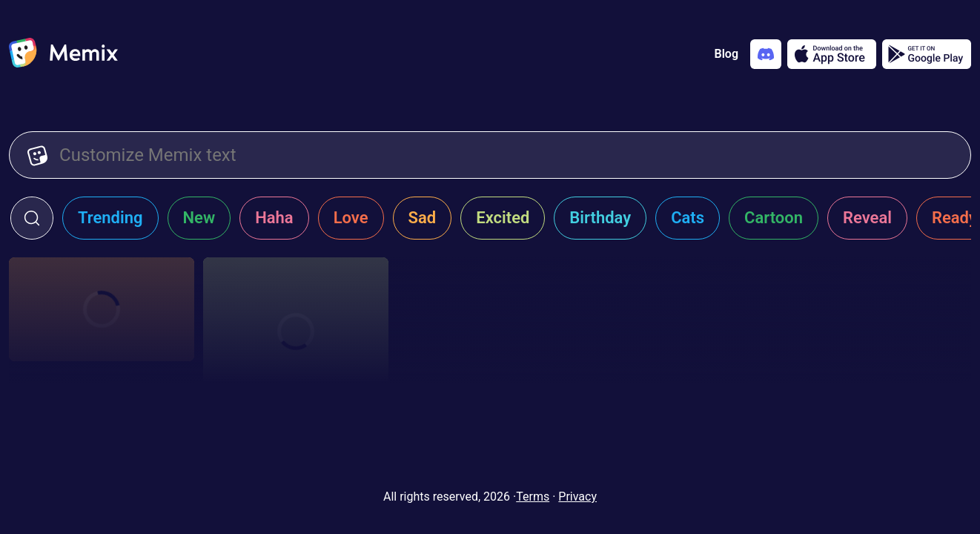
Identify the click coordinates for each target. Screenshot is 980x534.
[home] (63, 54)
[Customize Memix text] (506, 155)
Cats (688, 218)
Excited (503, 218)
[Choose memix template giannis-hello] (296, 332)
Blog (726, 54)
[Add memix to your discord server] (766, 54)
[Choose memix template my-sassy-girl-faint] (102, 309)
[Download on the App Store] (832, 54)
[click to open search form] (32, 218)
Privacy (577, 497)
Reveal (867, 218)
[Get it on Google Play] (927, 54)
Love (351, 218)
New (199, 218)
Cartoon (774, 218)
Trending (110, 218)
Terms (533, 497)
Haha (274, 218)
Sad (423, 218)
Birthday (600, 218)
